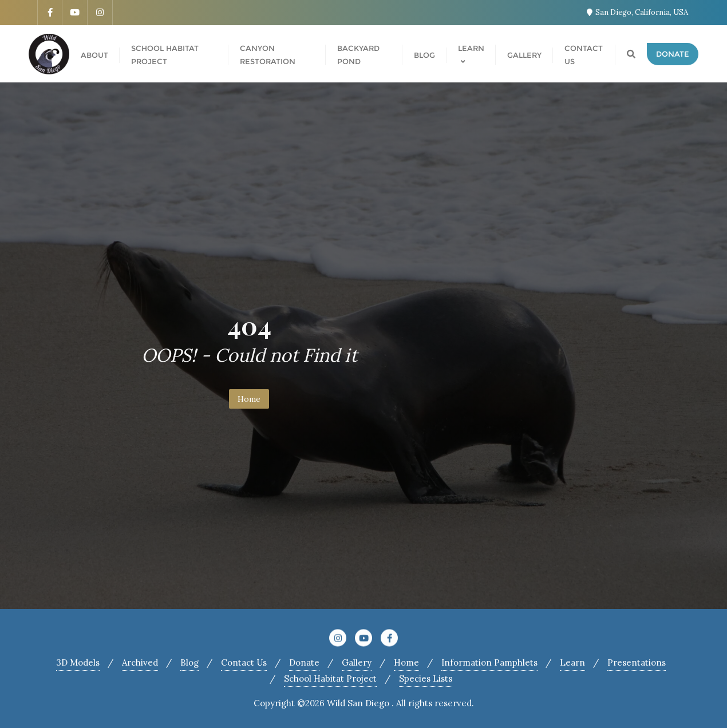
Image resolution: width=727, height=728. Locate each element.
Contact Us (244, 662)
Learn (572, 662)
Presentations (637, 662)
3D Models (78, 662)
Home (249, 399)
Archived (140, 662)
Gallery (357, 662)
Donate (673, 54)
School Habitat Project (330, 678)
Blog (189, 662)
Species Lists (426, 678)
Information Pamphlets (489, 662)
